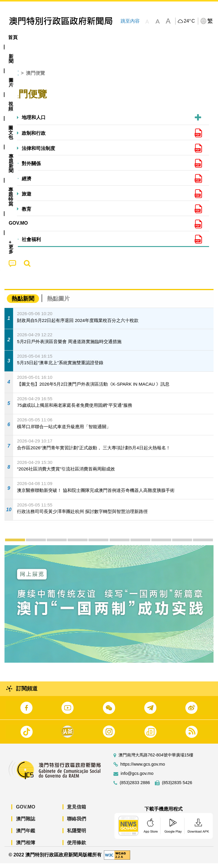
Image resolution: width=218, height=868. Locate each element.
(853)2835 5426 (177, 788)
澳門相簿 (26, 847)
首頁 (14, 78)
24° (189, 21)
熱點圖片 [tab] (58, 303)
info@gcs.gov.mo (137, 778)
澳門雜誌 (26, 824)
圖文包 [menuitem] (101, 37)
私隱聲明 (77, 835)
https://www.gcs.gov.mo (143, 769)
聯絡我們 (77, 824)
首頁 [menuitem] (13, 37)
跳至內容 (130, 21)
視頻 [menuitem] (77, 37)
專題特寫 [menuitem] (159, 37)
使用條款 (77, 847)
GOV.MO (26, 812)
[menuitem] (33, 37)
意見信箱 (77, 812)
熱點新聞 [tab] (23, 303)
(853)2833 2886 (135, 788)
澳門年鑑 (26, 835)
